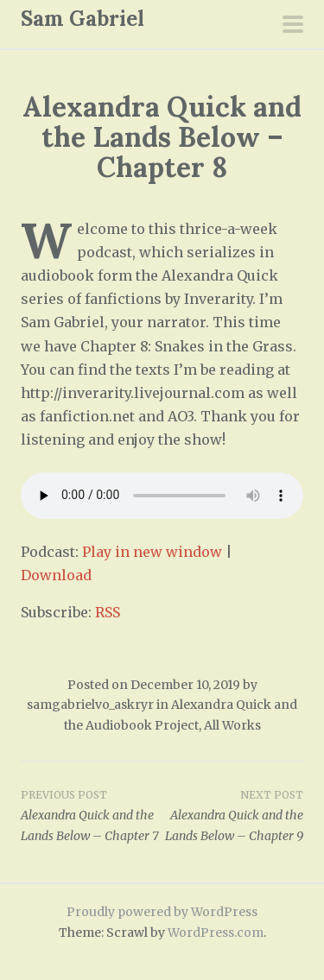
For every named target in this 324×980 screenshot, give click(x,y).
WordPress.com (216, 933)
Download (56, 575)
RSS (108, 612)
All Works (232, 725)
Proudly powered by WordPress (162, 912)
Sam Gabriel (83, 19)
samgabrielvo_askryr (90, 705)
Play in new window (152, 552)
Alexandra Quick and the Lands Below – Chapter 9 (233, 815)
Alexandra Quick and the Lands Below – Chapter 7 (92, 815)
